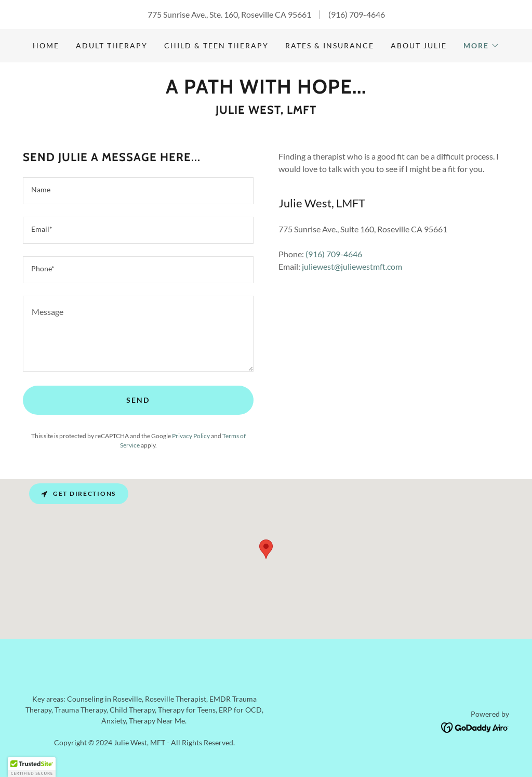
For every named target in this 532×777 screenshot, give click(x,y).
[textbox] (138, 191)
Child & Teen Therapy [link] (216, 45)
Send (138, 400)
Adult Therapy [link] (112, 45)
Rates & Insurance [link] (330, 45)
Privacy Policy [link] (191, 436)
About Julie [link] (419, 45)
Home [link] (46, 45)
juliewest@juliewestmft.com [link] (352, 266)
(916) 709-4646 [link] (357, 14)
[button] (481, 46)
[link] (266, 90)
